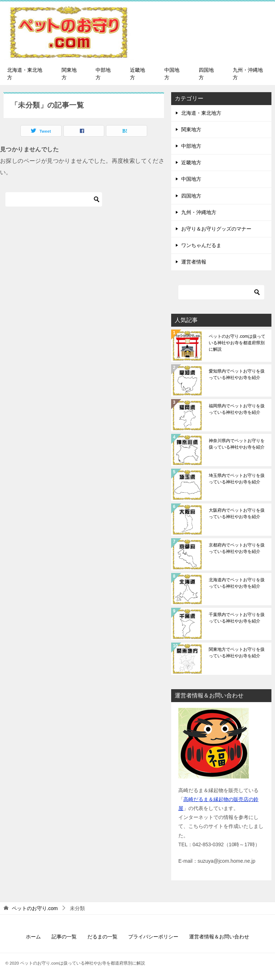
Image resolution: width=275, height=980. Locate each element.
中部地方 (103, 74)
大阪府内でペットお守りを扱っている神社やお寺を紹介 (237, 513)
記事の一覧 (64, 937)
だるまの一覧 (102, 937)
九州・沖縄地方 (248, 74)
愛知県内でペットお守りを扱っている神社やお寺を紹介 (237, 374)
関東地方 (69, 74)
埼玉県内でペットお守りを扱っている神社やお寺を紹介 (237, 479)
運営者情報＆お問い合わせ (219, 937)
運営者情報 (194, 262)
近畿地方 (137, 74)
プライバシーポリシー (153, 937)
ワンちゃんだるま (201, 245)
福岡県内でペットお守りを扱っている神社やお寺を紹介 (237, 409)
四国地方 (206, 74)
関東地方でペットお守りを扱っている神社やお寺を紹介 (237, 653)
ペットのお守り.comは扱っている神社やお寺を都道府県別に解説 (237, 343)
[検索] (54, 199)
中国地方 (172, 74)
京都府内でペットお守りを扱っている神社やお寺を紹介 (237, 548)
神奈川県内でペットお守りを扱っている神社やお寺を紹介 (237, 444)
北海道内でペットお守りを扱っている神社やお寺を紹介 (237, 583)
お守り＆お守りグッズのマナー (216, 229)
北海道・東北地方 (25, 74)
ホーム (33, 937)
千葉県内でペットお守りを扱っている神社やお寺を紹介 (237, 618)
